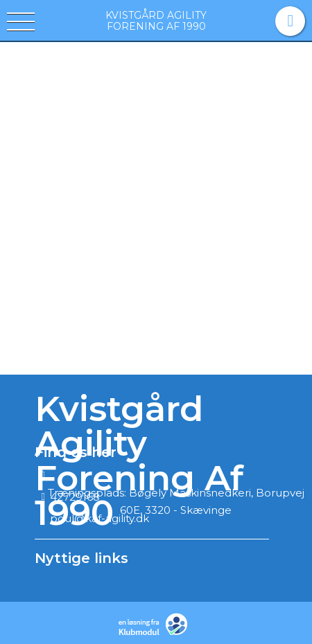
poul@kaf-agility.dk (99, 518)
